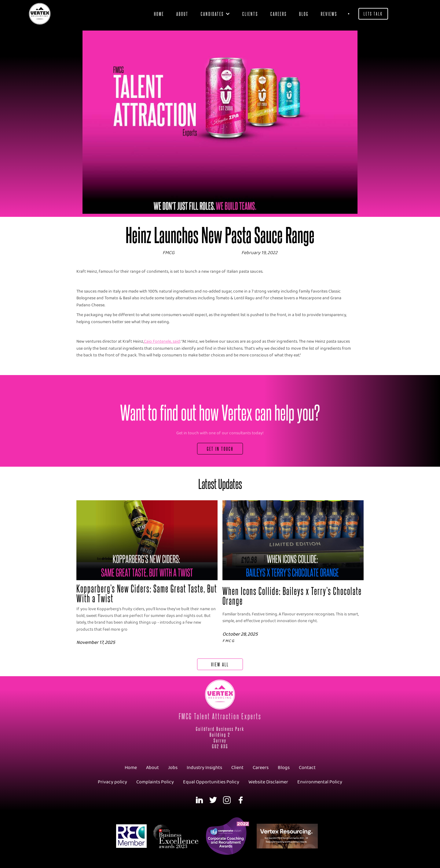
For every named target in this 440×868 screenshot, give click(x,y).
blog (304, 14)
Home (159, 14)
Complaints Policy (155, 782)
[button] (215, 14)
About (182, 14)
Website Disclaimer (268, 782)
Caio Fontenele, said (162, 342)
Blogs (284, 768)
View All (220, 664)
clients (250, 14)
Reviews (329, 14)
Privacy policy (112, 782)
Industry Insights (204, 768)
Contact (307, 768)
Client (237, 768)
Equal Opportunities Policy (211, 782)
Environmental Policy (320, 782)
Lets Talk (373, 14)
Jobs (173, 768)
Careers (279, 14)
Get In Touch (220, 449)
